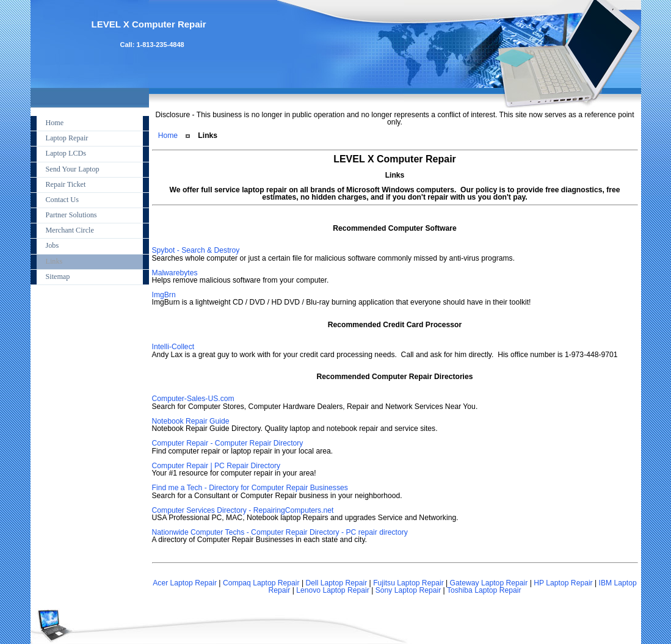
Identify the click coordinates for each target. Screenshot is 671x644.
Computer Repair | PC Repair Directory (216, 466)
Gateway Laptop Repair (489, 583)
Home (168, 136)
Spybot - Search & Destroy (196, 250)
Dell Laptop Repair (337, 583)
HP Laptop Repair (563, 583)
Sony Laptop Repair (408, 590)
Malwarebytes (175, 273)
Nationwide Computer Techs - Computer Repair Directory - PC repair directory (280, 532)
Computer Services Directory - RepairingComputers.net (243, 510)
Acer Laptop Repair (185, 583)
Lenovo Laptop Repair (333, 590)
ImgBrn (164, 295)
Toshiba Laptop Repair (484, 590)
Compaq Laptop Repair (261, 583)
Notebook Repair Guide (191, 421)
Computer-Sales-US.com (193, 399)
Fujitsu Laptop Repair (408, 583)
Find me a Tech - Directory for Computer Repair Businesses (250, 488)
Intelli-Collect (173, 347)
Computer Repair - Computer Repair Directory (228, 443)
